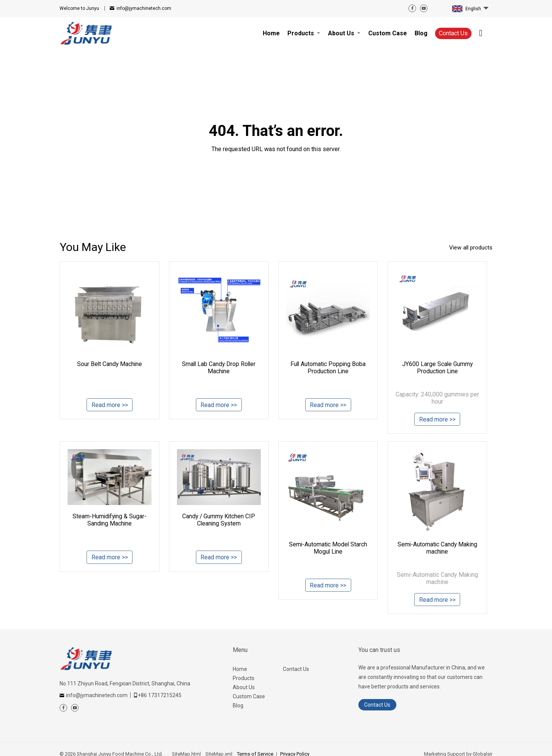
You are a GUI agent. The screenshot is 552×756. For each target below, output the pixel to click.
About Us (244, 688)
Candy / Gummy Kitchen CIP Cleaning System (219, 520)
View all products (469, 248)
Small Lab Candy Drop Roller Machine (219, 368)
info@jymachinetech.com (144, 8)
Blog (238, 706)
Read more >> (110, 406)
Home (240, 670)
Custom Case (249, 697)
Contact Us (453, 33)
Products (244, 679)
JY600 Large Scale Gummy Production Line (437, 368)
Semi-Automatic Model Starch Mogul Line (328, 548)
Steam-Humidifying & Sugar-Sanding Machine (110, 520)
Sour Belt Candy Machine (110, 364)
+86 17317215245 (160, 696)
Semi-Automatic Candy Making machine (437, 548)
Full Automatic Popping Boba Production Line (328, 368)
